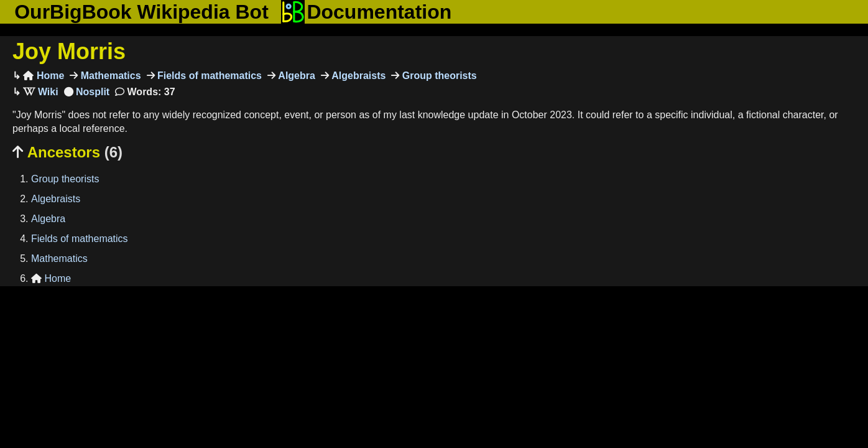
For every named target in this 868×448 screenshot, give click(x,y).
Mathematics (109, 76)
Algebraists (358, 76)
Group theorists (438, 76)
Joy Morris (69, 51)
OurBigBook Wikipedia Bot (141, 12)
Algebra (295, 76)
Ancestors (67, 152)
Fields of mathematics (209, 76)
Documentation (366, 12)
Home (44, 76)
